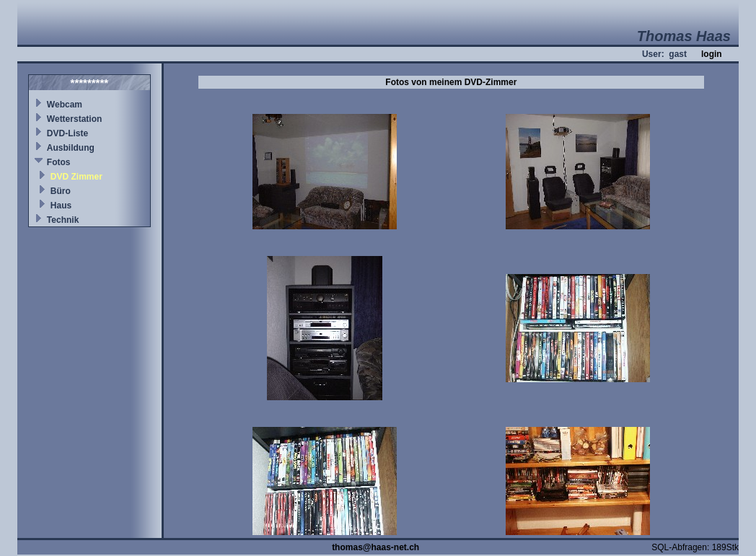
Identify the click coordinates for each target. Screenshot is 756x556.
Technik (63, 220)
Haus (61, 206)
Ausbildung (71, 148)
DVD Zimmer (76, 177)
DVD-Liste (67, 133)
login (712, 54)
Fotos (59, 162)
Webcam (65, 105)
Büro (61, 191)
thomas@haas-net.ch (375, 547)
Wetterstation (74, 119)
